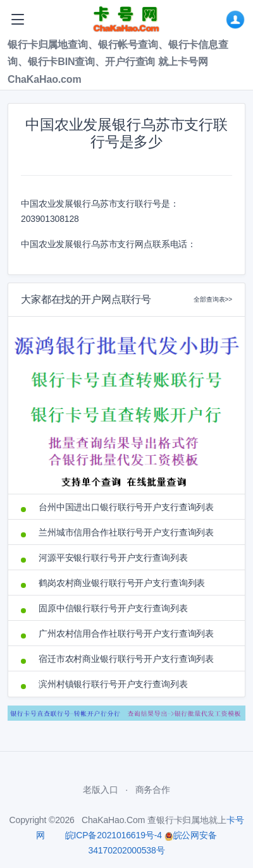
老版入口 (100, 790)
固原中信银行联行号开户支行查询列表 (113, 608)
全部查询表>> (213, 299)
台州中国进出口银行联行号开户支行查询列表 (126, 507)
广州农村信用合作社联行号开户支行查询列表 (126, 633)
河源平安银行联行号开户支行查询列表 (113, 558)
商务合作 (153, 790)
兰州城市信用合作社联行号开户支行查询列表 (126, 532)
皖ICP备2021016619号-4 (114, 835)
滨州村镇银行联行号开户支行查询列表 (113, 684)
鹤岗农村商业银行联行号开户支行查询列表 (122, 583)
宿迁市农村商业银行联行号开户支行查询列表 (126, 659)
